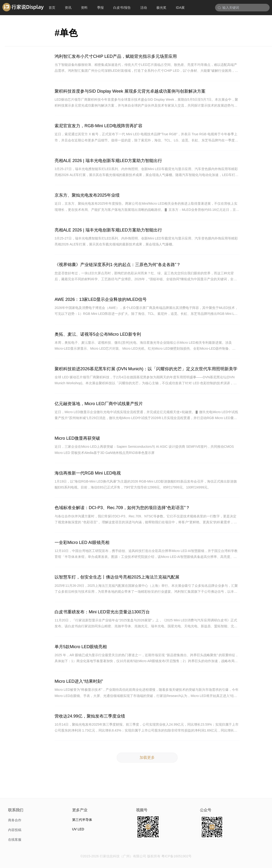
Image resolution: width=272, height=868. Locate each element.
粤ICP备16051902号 (177, 856)
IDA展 (180, 8)
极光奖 (161, 8)
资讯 (68, 8)
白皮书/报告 (122, 8)
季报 (100, 8)
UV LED (78, 829)
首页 (52, 8)
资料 (84, 8)
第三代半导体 (82, 820)
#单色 (66, 33)
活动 (144, 8)
